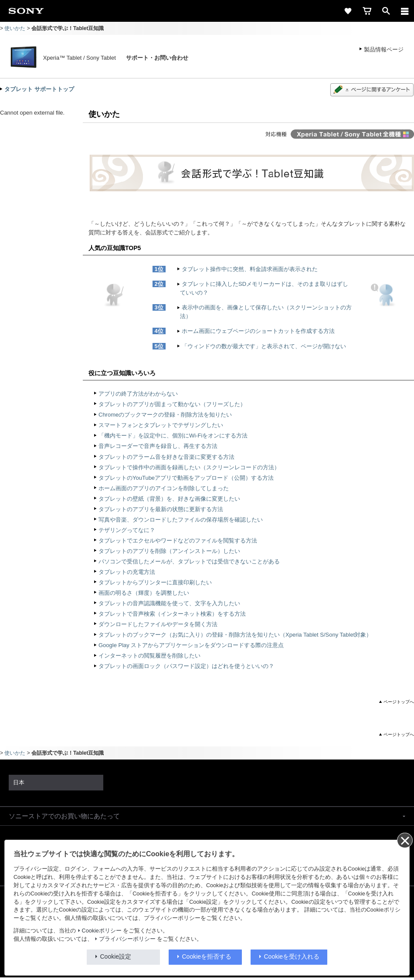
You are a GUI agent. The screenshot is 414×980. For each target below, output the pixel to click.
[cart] (367, 11)
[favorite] (348, 11)
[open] (386, 11)
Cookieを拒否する (207, 956)
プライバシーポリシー (127, 939)
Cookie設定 (116, 956)
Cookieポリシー (102, 931)
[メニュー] (405, 11)
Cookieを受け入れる (292, 956)
